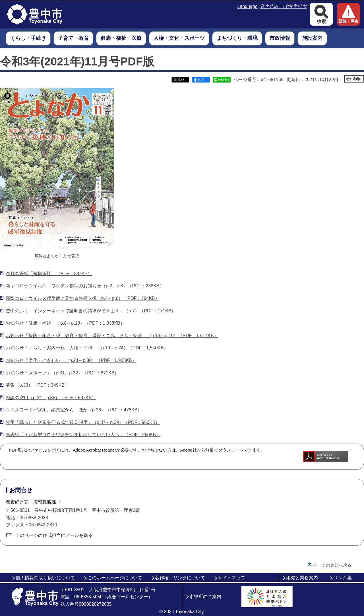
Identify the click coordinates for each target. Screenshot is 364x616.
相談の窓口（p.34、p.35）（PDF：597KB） (51, 398)
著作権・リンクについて (180, 578)
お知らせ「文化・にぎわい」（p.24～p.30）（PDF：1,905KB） (71, 360)
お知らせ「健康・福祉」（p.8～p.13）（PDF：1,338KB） (65, 323)
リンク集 (343, 578)
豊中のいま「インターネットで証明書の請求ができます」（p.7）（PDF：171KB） (91, 311)
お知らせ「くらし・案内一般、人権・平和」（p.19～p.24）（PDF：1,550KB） (87, 348)
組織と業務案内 (302, 578)
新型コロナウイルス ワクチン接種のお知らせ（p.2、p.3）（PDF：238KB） (85, 286)
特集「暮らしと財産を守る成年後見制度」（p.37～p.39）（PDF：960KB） (83, 422)
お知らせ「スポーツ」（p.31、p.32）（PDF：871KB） (62, 373)
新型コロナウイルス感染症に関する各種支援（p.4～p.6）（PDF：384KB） (83, 298)
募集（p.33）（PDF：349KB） (37, 385)
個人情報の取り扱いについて (45, 578)
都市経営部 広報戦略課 (31, 502)
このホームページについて (115, 578)
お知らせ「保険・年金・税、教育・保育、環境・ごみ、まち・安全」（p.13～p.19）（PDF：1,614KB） (112, 336)
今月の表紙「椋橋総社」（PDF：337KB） (49, 274)
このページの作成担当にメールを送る (54, 535)
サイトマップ (231, 578)
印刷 (357, 79)
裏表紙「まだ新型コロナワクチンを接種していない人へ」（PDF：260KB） (83, 435)
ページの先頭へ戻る (332, 565)
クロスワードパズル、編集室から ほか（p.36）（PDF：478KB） (74, 410)
